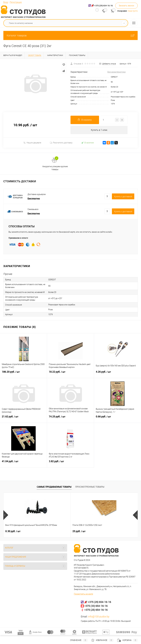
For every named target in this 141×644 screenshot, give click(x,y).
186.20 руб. (23, 374)
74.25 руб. (70, 418)
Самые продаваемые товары (54, 487)
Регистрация (16, 2)
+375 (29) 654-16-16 (99, 602)
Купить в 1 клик (99, 130)
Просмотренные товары (90, 487)
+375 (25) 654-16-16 (96, 610)
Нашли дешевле (32, 143)
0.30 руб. (13, 531)
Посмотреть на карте (83, 594)
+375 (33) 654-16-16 (96, 606)
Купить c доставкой (123, 197)
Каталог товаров (70, 35)
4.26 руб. (117, 374)
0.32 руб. (102, 531)
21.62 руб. (23, 418)
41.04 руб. (23, 463)
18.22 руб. (70, 374)
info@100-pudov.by (99, 617)
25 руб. (57, 531)
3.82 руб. (70, 463)
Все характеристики (117, 72)
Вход (6, 2)
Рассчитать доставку (61, 143)
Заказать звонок (126, 6)
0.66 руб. (117, 418)
